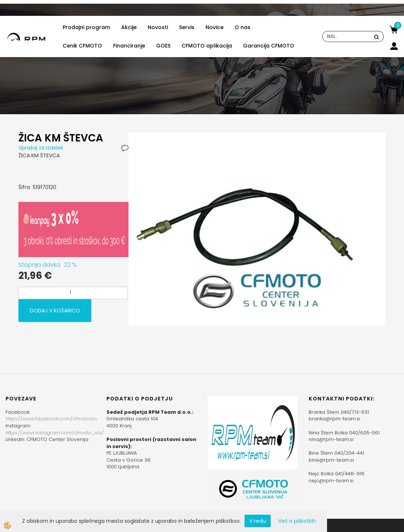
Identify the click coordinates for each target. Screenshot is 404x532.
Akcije (129, 27)
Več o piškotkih (297, 521)
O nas (243, 27)
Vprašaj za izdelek (41, 148)
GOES (163, 46)
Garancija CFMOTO (269, 46)
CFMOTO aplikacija (207, 46)
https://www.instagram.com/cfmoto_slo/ (55, 433)
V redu (258, 521)
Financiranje (129, 46)
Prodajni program (86, 27)
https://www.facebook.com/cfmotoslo (51, 419)
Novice (215, 27)
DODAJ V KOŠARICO (55, 311)
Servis (187, 27)
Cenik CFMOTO (82, 46)
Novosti (158, 27)
